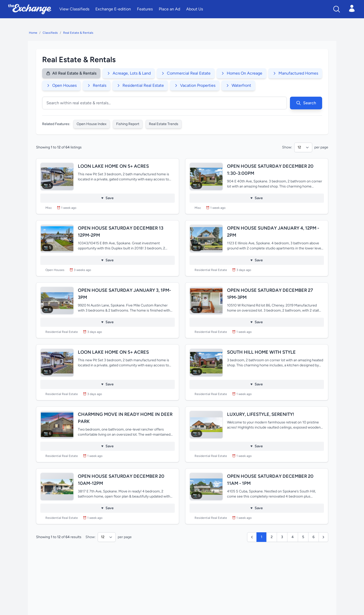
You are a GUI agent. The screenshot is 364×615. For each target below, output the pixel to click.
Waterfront (238, 85)
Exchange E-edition (113, 9)
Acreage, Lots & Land (129, 73)
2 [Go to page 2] (272, 537)
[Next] (323, 537)
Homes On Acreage (241, 73)
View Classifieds (74, 9)
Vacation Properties (195, 85)
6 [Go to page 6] (314, 537)
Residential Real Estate (140, 85)
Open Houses (61, 85)
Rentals (97, 85)
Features (145, 9)
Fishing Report (128, 124)
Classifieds (50, 33)
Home (33, 33)
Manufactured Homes (295, 73)
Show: (287, 147)
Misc (49, 208)
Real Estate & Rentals (78, 33)
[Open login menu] (352, 8)
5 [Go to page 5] (303, 537)
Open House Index (92, 124)
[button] (252, 537)
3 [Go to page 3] (282, 537)
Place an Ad (169, 9)
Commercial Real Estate (186, 73)
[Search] (337, 9)
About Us (195, 9)
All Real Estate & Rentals (71, 73)
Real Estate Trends (164, 124)
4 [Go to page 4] (293, 537)
